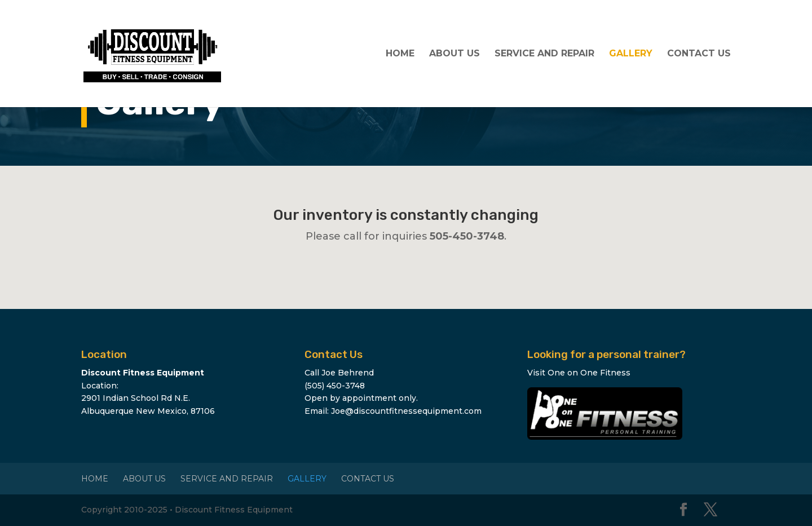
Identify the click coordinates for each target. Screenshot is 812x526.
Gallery (631, 54)
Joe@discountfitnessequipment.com (406, 411)
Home (400, 54)
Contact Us (699, 54)
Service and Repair (544, 54)
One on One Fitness (589, 373)
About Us (454, 54)
